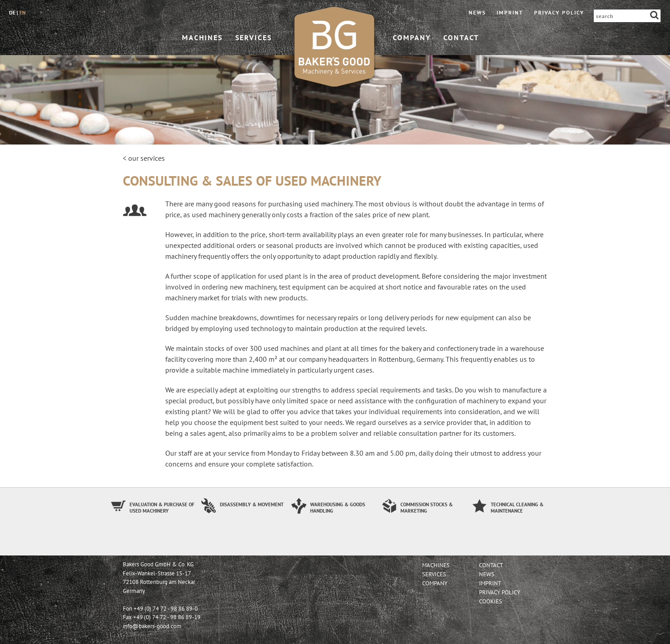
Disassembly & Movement (252, 504)
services (254, 37)
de (12, 12)
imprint (510, 12)
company (412, 37)
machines (202, 37)
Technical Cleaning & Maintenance (517, 508)
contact (461, 37)
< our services (144, 158)
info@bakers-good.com (152, 626)
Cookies (491, 601)
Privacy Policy (559, 12)
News (477, 12)
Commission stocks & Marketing (427, 508)
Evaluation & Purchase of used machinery (162, 508)
